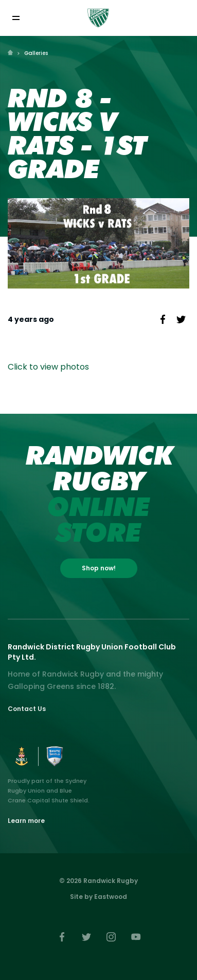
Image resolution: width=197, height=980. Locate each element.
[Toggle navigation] (16, 18)
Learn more (26, 821)
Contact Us (27, 709)
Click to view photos (48, 367)
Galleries (36, 53)
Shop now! (99, 568)
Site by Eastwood (98, 897)
